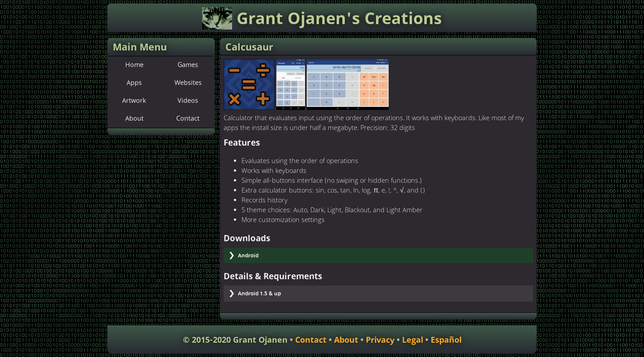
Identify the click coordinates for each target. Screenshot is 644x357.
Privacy (380, 340)
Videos (188, 101)
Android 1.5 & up (259, 294)
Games (188, 65)
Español (446, 340)
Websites (188, 83)
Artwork (134, 101)
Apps (134, 83)
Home (134, 65)
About (134, 119)
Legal (413, 340)
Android (248, 256)
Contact (188, 119)
